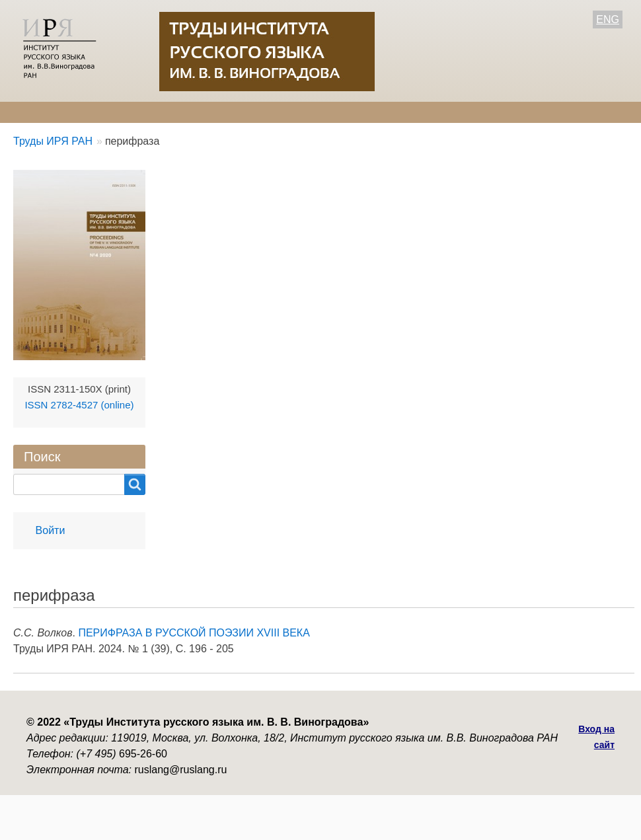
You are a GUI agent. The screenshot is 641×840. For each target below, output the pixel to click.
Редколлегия (124, 112)
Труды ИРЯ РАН (53, 141)
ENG (608, 19)
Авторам (203, 112)
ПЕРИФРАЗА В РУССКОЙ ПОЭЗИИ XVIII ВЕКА (194, 633)
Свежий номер (288, 112)
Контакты (430, 112)
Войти (51, 530)
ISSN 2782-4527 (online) (79, 405)
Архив (365, 112)
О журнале (40, 112)
